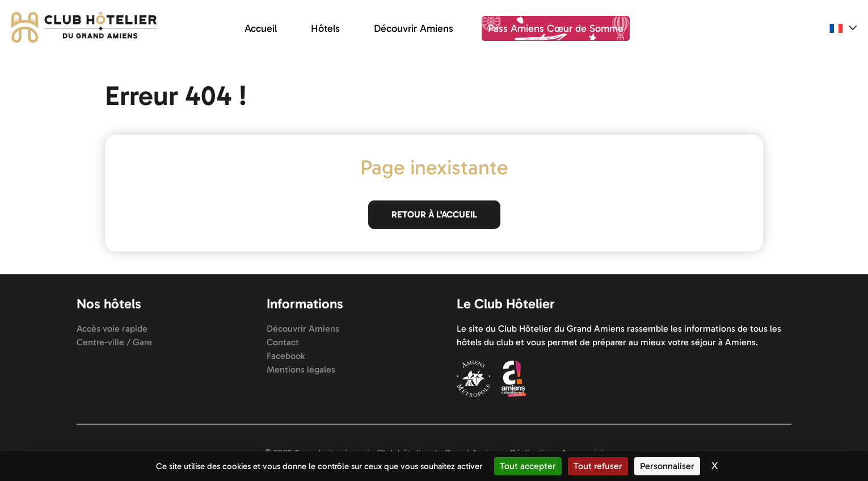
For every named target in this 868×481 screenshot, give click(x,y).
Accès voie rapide (112, 329)
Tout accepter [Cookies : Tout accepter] (528, 466)
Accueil (261, 28)
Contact (283, 342)
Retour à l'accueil (434, 214)
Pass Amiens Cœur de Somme (556, 28)
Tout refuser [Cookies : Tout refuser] (598, 466)
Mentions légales (301, 369)
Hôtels (325, 28)
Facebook (286, 356)
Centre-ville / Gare (114, 342)
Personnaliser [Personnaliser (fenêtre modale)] (667, 466)
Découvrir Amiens (414, 28)
